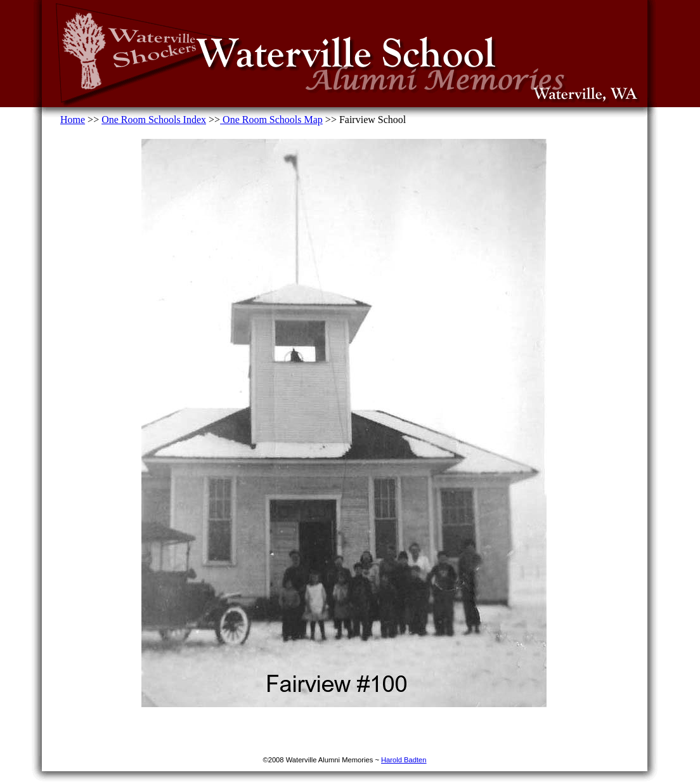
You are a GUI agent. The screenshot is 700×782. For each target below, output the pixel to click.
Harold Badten (404, 760)
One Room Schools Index (154, 120)
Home (73, 120)
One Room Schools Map (271, 120)
